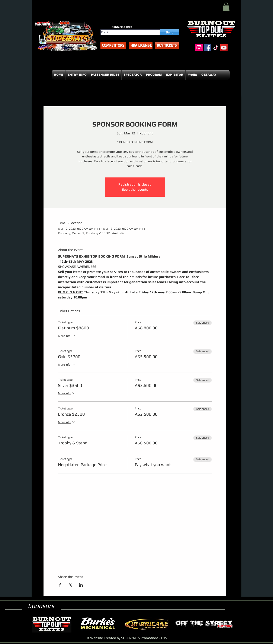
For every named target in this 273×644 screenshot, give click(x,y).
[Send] (170, 32)
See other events (135, 189)
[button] (226, 7)
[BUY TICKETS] (167, 45)
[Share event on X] (70, 585)
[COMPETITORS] (113, 45)
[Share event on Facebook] (60, 585)
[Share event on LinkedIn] (81, 585)
